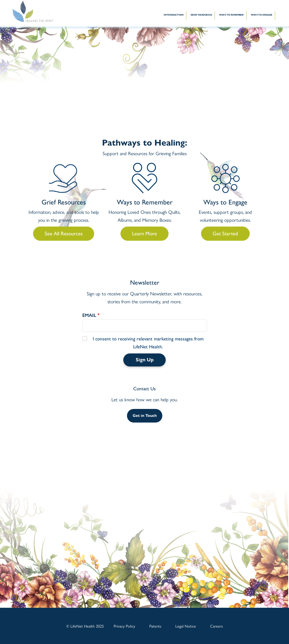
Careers (216, 626)
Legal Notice (186, 626)
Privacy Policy (124, 626)
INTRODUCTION (174, 15)
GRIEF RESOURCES (201, 15)
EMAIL (89, 315)
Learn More (144, 233)
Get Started (225, 233)
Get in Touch (145, 416)
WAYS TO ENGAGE (262, 15)
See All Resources (64, 233)
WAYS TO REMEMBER (231, 15)
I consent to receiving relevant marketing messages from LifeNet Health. (148, 343)
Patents (155, 626)
